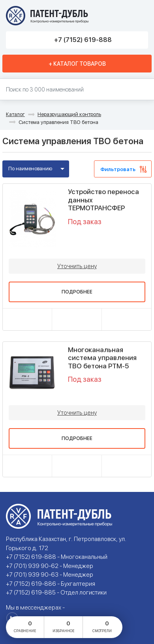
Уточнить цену (77, 266)
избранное (64, 626)
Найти (144, 90)
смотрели (102, 626)
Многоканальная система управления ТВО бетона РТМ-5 (102, 358)
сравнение (25, 626)
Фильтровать (118, 169)
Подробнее (77, 292)
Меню (139, 16)
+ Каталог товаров (77, 64)
